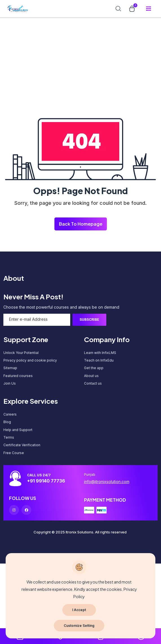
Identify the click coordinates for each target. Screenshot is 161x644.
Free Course (14, 453)
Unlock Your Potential (21, 353)
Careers (10, 414)
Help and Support (18, 430)
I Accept (79, 610)
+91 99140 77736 (46, 481)
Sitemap (10, 368)
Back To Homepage (81, 224)
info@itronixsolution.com (107, 482)
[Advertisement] (78, 39)
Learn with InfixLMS (100, 353)
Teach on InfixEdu (99, 360)
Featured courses (18, 376)
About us (91, 376)
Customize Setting (79, 626)
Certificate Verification (22, 445)
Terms (9, 437)
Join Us (10, 383)
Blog (7, 422)
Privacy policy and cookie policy (30, 360)
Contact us (93, 383)
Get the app (94, 368)
